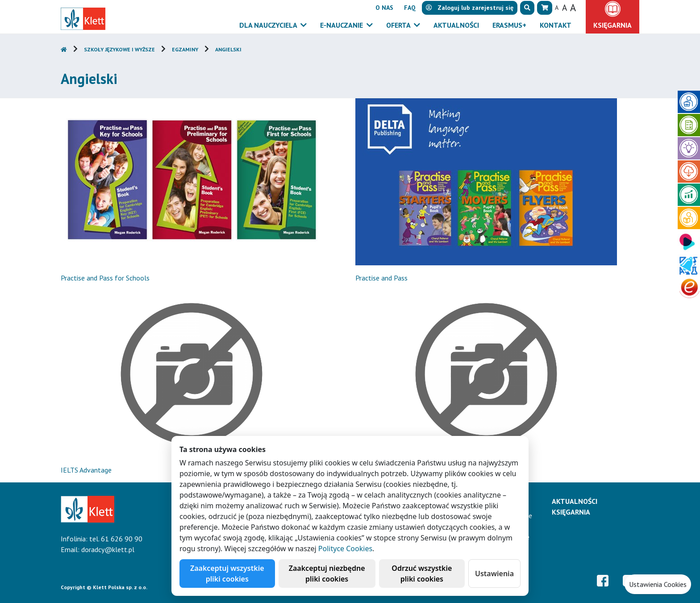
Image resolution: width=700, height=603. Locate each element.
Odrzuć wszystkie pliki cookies (422, 574)
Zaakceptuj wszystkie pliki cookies (227, 574)
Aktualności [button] (456, 25)
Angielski (228, 49)
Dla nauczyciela (269, 25)
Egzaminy (185, 49)
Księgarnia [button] (612, 25)
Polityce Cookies (345, 549)
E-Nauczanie (342, 25)
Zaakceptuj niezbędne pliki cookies (327, 574)
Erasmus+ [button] (509, 25)
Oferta (399, 25)
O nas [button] (384, 8)
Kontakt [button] (556, 25)
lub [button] (470, 8)
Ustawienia (494, 574)
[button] (527, 8)
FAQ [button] (410, 8)
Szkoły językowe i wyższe (119, 49)
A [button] (557, 8)
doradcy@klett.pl (108, 549)
